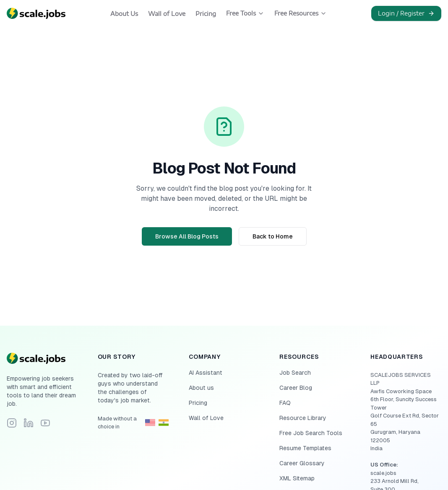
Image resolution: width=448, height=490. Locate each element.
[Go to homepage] (42, 358)
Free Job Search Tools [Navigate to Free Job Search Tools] (311, 433)
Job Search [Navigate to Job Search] (295, 373)
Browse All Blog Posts (187, 236)
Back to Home (273, 236)
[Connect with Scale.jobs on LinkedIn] (29, 423)
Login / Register (406, 13)
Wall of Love (167, 14)
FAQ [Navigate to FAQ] (285, 403)
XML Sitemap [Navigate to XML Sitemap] (297, 478)
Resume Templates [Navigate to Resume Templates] (305, 448)
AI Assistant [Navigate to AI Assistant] (206, 373)
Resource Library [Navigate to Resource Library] (303, 418)
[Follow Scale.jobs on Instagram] (12, 423)
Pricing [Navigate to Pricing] (198, 403)
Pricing (206, 14)
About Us (124, 14)
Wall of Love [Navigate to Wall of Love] (206, 418)
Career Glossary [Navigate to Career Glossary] (302, 463)
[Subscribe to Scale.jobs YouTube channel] (45, 423)
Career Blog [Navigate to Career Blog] (296, 388)
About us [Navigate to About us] (201, 388)
